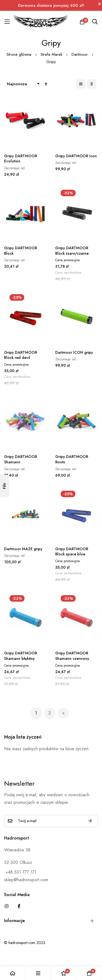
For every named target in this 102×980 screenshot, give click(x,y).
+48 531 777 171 (20, 872)
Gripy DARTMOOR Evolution (21, 159)
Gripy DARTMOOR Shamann (21, 459)
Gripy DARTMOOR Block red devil (21, 355)
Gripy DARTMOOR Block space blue (72, 552)
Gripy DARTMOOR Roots (72, 459)
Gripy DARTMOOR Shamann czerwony (72, 656)
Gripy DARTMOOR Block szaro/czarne (72, 251)
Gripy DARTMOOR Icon (76, 156)
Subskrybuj (90, 821)
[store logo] (41, 22)
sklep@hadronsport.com (26, 880)
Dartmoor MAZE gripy (23, 549)
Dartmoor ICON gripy (74, 353)
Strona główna (20, 54)
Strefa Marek (52, 54)
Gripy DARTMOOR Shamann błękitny (21, 656)
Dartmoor (80, 54)
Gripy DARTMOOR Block (21, 251)
